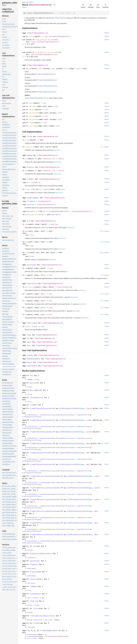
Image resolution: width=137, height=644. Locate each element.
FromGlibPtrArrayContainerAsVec (45, 476)
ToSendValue (36, 594)
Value (33, 558)
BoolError (37, 182)
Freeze (30, 355)
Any (32, 376)
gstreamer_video (28, 2)
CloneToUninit (37, 398)
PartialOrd (32, 284)
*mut (47, 36)
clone (28, 140)
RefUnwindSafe (34, 359)
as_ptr (32, 36)
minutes (32, 110)
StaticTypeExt (37, 579)
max (27, 231)
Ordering (54, 224)
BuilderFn (31, 211)
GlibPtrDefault (66, 408)
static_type (30, 326)
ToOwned (34, 586)
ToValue (35, 598)
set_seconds (34, 119)
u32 (40, 68)
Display (31, 167)
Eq (28, 338)
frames (32, 123)
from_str (29, 189)
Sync (29, 345)
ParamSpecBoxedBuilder (58, 211)
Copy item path (54, 5)
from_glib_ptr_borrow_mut (46, 52)
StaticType (32, 323)
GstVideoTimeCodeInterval (60, 36)
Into (35, 546)
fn (39, 211)
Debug (30, 155)
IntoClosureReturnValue (41, 554)
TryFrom (37, 608)
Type (43, 326)
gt (26, 308)
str (38, 189)
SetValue (31, 204)
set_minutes (34, 113)
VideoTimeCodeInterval (38, 33)
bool (52, 268)
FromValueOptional (49, 630)
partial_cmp (30, 287)
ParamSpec (31, 201)
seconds (32, 116)
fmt (27, 159)
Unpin (30, 362)
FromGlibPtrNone (45, 415)
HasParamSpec (33, 198)
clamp (28, 253)
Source (24, 7)
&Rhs (43, 275)
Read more (57, 150)
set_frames (33, 126)
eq (26, 268)
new (30, 68)
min (27, 242)
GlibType (80, 408)
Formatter (47, 159)
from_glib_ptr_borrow (44, 40)
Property (34, 564)
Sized (32, 235)
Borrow (33, 383)
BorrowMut (35, 390)
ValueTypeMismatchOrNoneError (55, 636)
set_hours (33, 106)
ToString (34, 601)
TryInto (37, 623)
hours (31, 103)
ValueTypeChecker (33, 636)
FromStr (31, 179)
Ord (29, 221)
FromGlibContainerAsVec (41, 408)
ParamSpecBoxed (44, 201)
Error (29, 638)
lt (26, 294)
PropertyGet (36, 572)
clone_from (30, 147)
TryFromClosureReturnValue (43, 616)
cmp (27, 224)
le (26, 301)
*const (34, 42)
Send (29, 342)
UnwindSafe (32, 366)
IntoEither (35, 561)
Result (61, 159)
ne (26, 275)
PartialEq (32, 265)
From (32, 405)
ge (26, 314)
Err (28, 182)
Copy (29, 335)
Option (61, 287)
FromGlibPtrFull (82, 415)
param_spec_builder (33, 215)
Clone (30, 136)
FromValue (36, 620)
